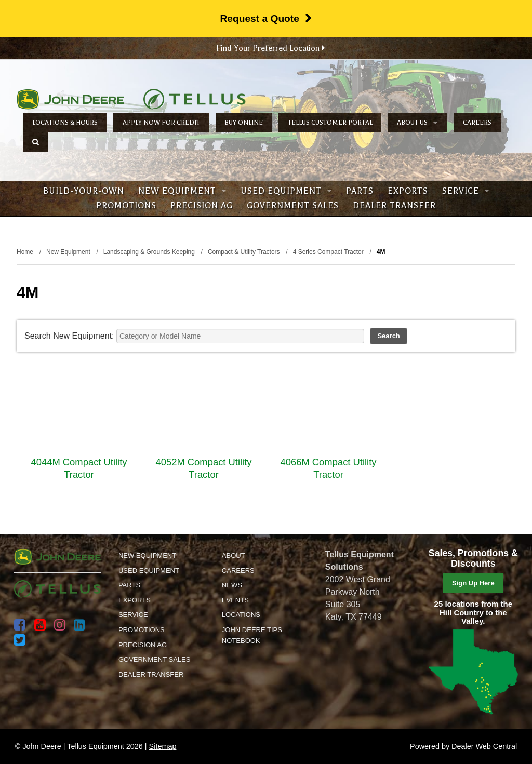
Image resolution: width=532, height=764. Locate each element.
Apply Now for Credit (161, 123)
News (232, 585)
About (234, 555)
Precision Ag (202, 206)
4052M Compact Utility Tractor (204, 468)
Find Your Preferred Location (270, 48)
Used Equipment (286, 191)
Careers (477, 123)
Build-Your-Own (84, 191)
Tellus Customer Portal (330, 123)
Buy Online (244, 123)
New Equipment (182, 191)
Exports (408, 191)
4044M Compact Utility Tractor (79, 468)
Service (466, 191)
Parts (360, 191)
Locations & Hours (65, 123)
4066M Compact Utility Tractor (329, 468)
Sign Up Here (473, 583)
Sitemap (163, 746)
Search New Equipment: (69, 336)
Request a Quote (266, 18)
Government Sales (293, 206)
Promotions (126, 206)
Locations (241, 615)
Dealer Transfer (394, 206)
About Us (417, 123)
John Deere (70, 99)
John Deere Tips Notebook (252, 635)
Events (235, 600)
